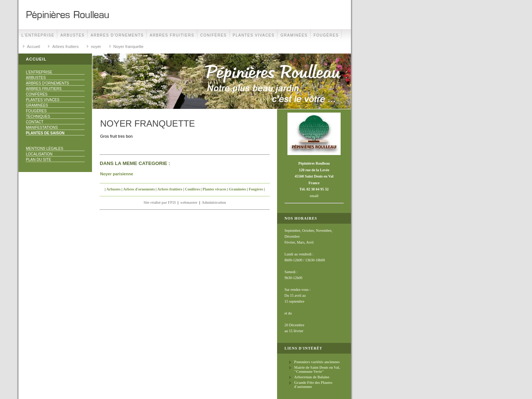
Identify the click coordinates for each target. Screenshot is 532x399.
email (314, 196)
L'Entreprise (38, 35)
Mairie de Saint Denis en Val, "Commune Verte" (317, 369)
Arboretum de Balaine (312, 377)
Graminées (294, 35)
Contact (35, 122)
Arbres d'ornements (117, 35)
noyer (96, 47)
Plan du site (38, 160)
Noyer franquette (129, 47)
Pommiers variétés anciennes (317, 362)
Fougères (326, 35)
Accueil (33, 47)
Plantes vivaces (254, 35)
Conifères (214, 35)
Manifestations (42, 128)
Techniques (38, 116)
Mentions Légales (45, 149)
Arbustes (72, 35)
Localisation (39, 154)
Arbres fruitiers (172, 35)
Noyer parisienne (117, 174)
